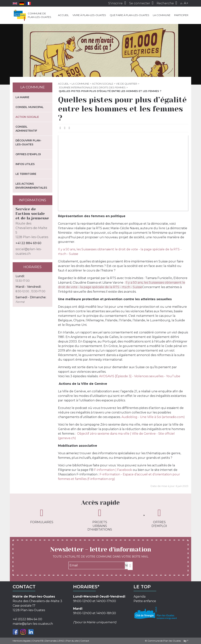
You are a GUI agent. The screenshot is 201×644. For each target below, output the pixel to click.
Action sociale (103, 84)
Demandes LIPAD (55, 641)
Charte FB (38, 641)
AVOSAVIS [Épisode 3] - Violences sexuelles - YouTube (140, 376)
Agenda (140, 597)
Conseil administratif (26, 129)
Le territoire (26, 174)
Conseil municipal (30, 107)
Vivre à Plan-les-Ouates (89, 15)
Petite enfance (145, 601)
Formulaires (42, 516)
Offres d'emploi (28, 154)
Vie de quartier (127, 84)
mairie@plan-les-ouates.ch (33, 624)
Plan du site (72, 641)
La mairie (22, 97)
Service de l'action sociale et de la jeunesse (32, 214)
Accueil (63, 15)
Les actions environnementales (31, 186)
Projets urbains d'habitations (100, 520)
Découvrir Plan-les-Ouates (28, 142)
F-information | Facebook (113, 470)
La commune (162, 15)
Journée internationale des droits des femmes (92, 87)
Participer (181, 15)
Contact (85, 641)
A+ (186, 3)
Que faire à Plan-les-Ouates (129, 15)
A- (182, 3)
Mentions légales (22, 641)
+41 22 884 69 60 (28, 243)
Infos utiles (25, 164)
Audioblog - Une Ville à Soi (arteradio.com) (153, 417)
